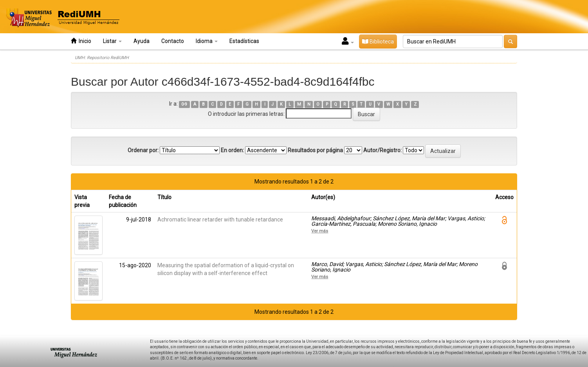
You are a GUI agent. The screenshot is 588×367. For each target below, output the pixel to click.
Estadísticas (244, 41)
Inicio (81, 41)
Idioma (207, 41)
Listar (112, 41)
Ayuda (142, 41)
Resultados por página (315, 150)
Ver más (320, 231)
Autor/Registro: (382, 150)
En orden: (232, 150)
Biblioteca (378, 41)
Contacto (173, 41)
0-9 (184, 104)
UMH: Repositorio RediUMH (102, 58)
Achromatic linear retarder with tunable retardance (220, 219)
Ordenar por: (143, 150)
